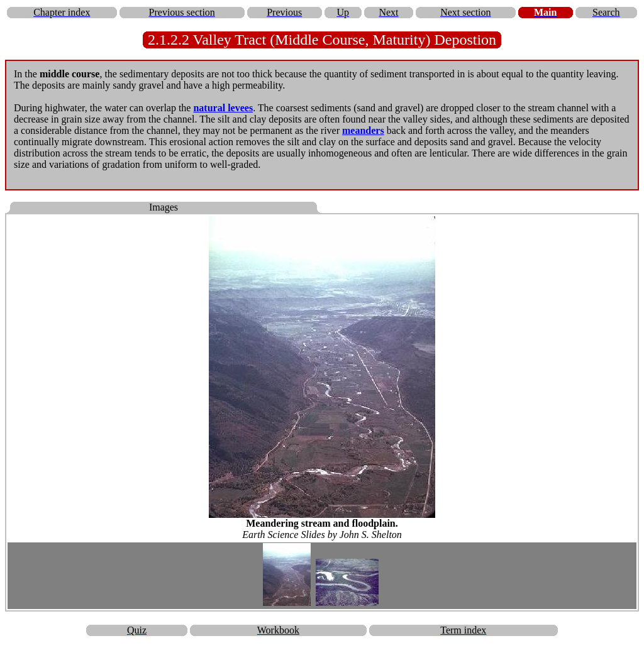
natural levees (223, 108)
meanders (363, 130)
